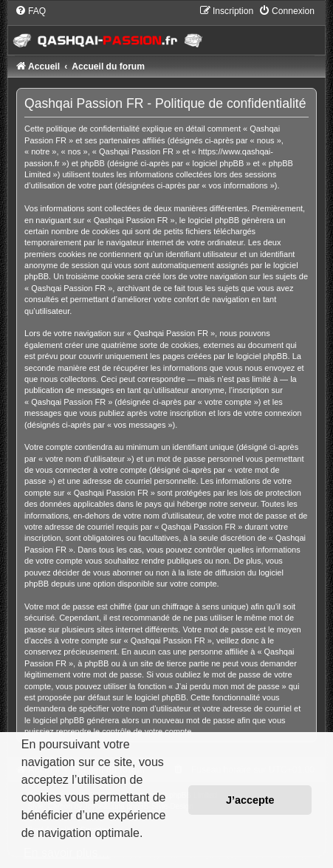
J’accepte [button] (250, 800)
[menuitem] (30, 11)
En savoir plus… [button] (67, 853)
